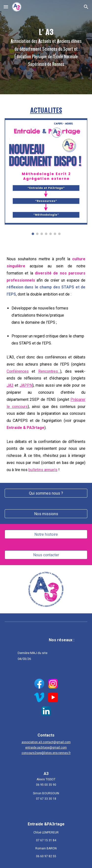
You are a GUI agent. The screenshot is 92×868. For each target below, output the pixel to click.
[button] (6, 7)
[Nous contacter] (46, 555)
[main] (46, 47)
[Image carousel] (46, 177)
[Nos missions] (46, 514)
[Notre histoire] (46, 534)
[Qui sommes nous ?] (46, 493)
